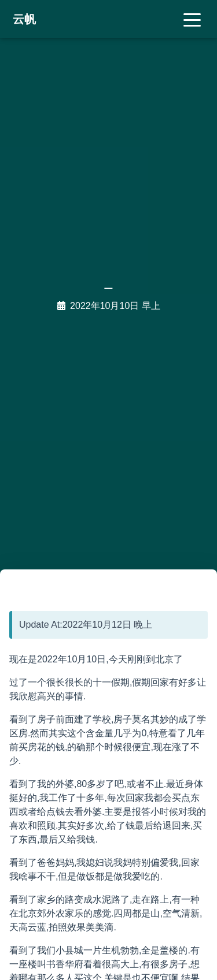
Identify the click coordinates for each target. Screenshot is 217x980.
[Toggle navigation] (192, 19)
